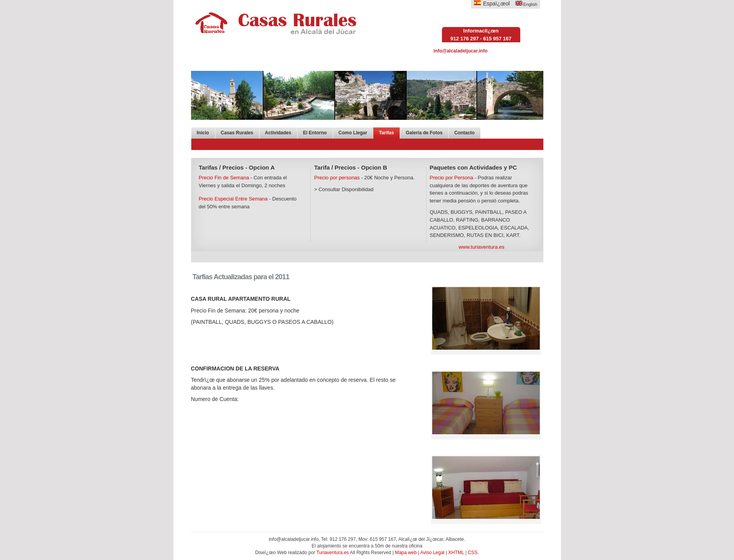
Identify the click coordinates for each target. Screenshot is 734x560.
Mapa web (406, 553)
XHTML (456, 553)
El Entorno (315, 133)
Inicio (203, 133)
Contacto (464, 133)
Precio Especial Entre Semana (233, 199)
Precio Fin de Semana (224, 178)
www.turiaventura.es (481, 247)
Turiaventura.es (333, 553)
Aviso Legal (432, 553)
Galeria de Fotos (424, 133)
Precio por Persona (452, 178)
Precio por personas (337, 178)
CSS (473, 553)
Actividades (278, 133)
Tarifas (386, 133)
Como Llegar (353, 133)
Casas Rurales (237, 133)
